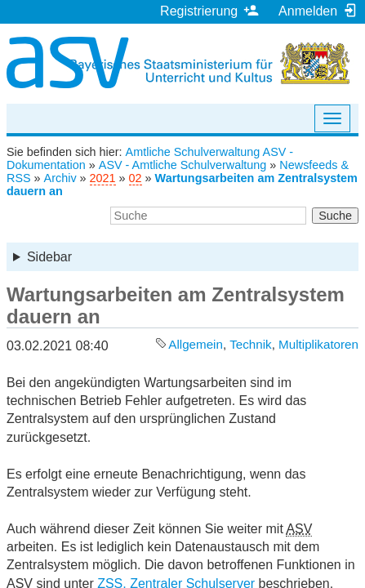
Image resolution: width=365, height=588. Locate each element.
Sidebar (49, 257)
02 (136, 178)
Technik (251, 344)
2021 (103, 178)
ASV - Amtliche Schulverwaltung (183, 165)
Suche (335, 216)
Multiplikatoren (318, 344)
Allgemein (196, 344)
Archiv (60, 178)
